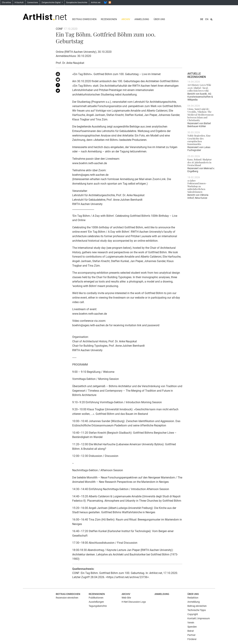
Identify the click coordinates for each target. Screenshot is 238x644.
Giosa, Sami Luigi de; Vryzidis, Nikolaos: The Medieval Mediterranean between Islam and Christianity (200, 114)
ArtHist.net (96, 3)
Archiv (126, 19)
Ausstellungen (96, 602)
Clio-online (6, 3)
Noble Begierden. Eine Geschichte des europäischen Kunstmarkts (199, 140)
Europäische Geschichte (77, 3)
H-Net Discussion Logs (134, 602)
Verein (191, 623)
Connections (33, 3)
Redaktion (193, 598)
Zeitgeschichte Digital (51, 3)
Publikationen (96, 598)
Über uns (159, 19)
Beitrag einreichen (84, 19)
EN (207, 19)
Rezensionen (109, 19)
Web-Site (126, 598)
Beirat (191, 631)
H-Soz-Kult (19, 3)
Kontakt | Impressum (199, 618)
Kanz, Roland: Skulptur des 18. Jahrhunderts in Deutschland (200, 162)
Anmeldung (142, 19)
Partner (191, 635)
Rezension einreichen (67, 598)
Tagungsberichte (98, 606)
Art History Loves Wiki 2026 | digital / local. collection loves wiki (199, 88)
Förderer (192, 639)
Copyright (193, 614)
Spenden (192, 627)
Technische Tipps (197, 610)
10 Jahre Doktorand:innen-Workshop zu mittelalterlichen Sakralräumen (197, 186)
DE (202, 19)
